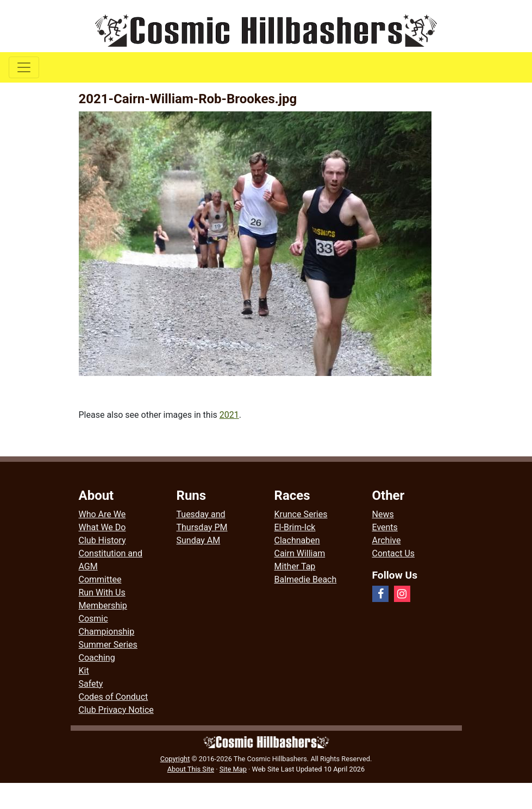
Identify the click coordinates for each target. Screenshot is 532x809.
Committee (100, 579)
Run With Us (102, 592)
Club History (102, 540)
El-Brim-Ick (295, 527)
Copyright (175, 759)
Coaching (97, 658)
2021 (229, 415)
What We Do (102, 527)
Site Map (233, 769)
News (383, 514)
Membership (103, 606)
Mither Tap (295, 566)
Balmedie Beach (306, 579)
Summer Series (108, 645)
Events (385, 527)
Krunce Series (301, 514)
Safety (91, 684)
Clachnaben (297, 540)
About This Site (191, 769)
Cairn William (300, 553)
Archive (387, 540)
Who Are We (102, 514)
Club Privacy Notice (116, 710)
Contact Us (394, 553)
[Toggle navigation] (24, 67)
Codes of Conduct (114, 697)
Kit (84, 671)
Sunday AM (199, 540)
